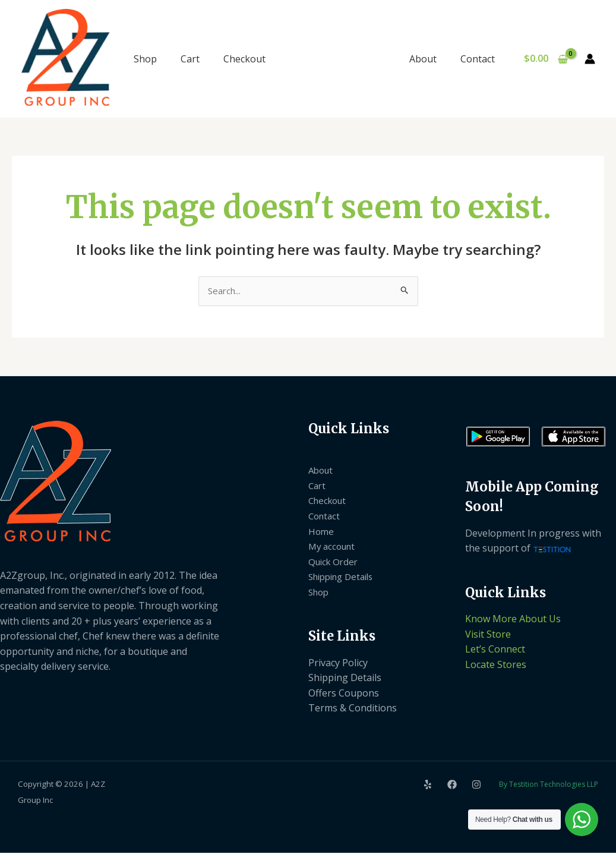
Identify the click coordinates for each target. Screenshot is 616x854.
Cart (190, 59)
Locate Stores (496, 666)
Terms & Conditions (353, 709)
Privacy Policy (338, 663)
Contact (480, 59)
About (430, 59)
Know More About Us (513, 620)
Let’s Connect (495, 650)
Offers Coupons (344, 694)
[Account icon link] (590, 59)
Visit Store (488, 635)
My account (334, 547)
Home (322, 532)
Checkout (244, 59)
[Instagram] (476, 785)
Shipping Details (345, 578)
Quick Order (335, 562)
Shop (145, 59)
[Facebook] (452, 785)
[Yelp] (428, 785)
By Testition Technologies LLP (549, 785)
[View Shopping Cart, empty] (546, 59)
